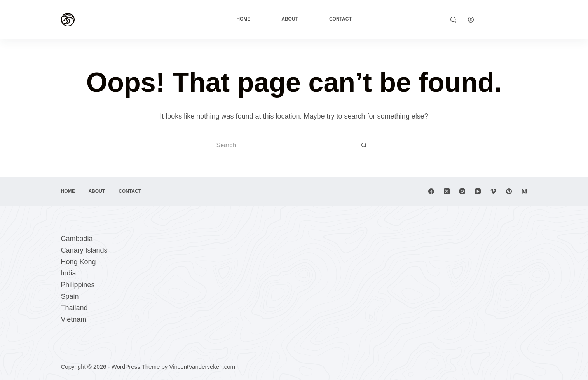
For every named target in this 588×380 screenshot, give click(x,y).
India (69, 273)
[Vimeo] (493, 191)
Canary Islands (84, 250)
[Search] (453, 20)
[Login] (471, 20)
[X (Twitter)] (447, 191)
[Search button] (364, 146)
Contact (340, 19)
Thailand (74, 308)
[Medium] (524, 191)
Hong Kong (79, 262)
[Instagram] (462, 191)
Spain (70, 296)
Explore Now (506, 19)
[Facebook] (431, 191)
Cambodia (77, 239)
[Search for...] (286, 146)
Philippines (78, 285)
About (290, 19)
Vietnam (74, 319)
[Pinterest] (509, 191)
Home (243, 19)
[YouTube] (478, 191)
